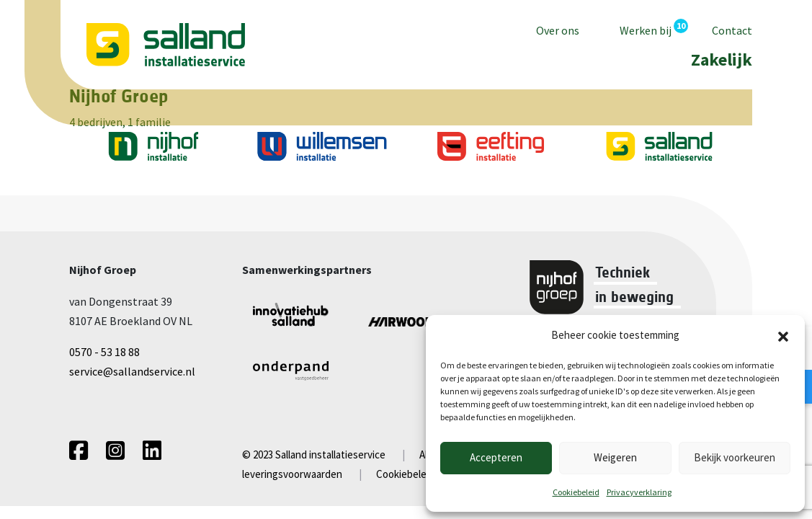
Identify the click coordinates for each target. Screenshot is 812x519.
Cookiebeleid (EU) (416, 474)
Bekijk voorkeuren (735, 457)
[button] (783, 335)
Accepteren (496, 457)
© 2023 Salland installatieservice (314, 454)
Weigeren (615, 457)
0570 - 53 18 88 (104, 352)
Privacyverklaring (639, 492)
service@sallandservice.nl (132, 371)
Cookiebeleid (576, 492)
